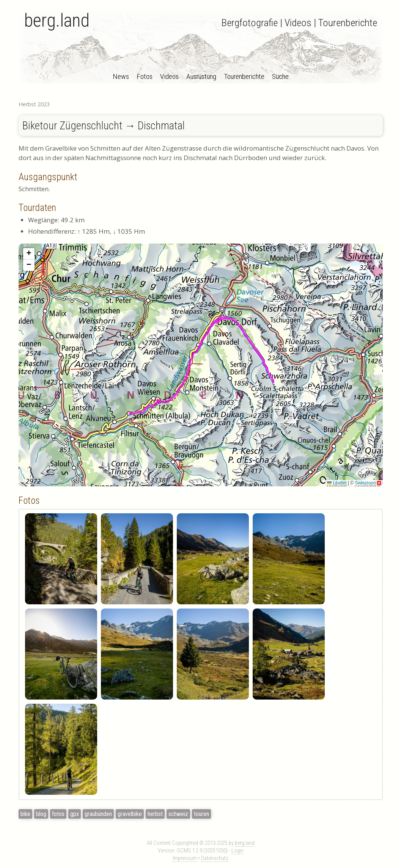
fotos (58, 814)
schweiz (178, 814)
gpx (75, 814)
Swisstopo (365, 483)
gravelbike (130, 814)
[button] (29, 254)
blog (41, 814)
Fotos (145, 76)
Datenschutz (215, 858)
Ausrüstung (201, 76)
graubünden (98, 814)
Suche (280, 76)
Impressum (185, 858)
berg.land (57, 20)
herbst (155, 814)
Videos (169, 76)
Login (237, 851)
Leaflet (337, 483)
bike (25, 814)
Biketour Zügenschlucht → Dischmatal (104, 126)
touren (201, 814)
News (121, 76)
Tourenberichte (244, 76)
